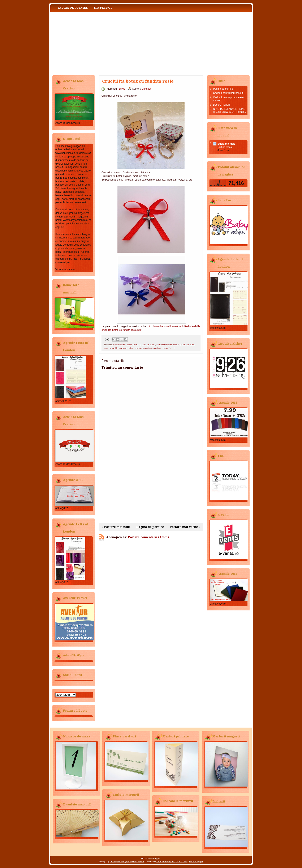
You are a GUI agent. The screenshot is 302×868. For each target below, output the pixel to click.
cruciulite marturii (143, 348)
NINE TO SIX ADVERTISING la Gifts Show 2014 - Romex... (230, 110)
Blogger (156, 859)
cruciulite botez (148, 344)
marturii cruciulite (162, 348)
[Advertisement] (151, 492)
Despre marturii (222, 105)
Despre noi (103, 8)
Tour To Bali (182, 861)
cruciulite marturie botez (121, 348)
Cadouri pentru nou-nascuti (228, 93)
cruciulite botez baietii (167, 344)
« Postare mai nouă (116, 527)
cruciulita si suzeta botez (126, 344)
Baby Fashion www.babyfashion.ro (92, 43)
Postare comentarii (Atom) (148, 537)
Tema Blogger (196, 861)
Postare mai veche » (185, 527)
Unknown (147, 89)
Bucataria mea (226, 144)
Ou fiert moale (225, 147)
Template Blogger (165, 861)
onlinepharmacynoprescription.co (127, 861)
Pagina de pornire (73, 8)
